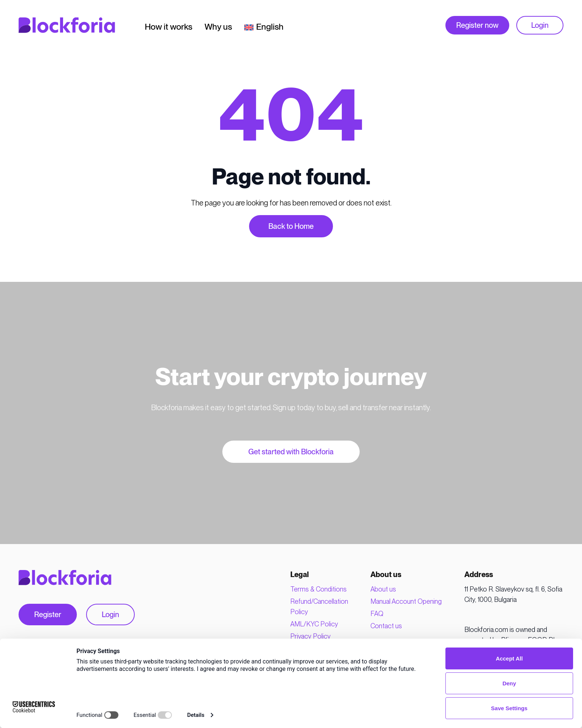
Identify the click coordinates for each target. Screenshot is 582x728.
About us (383, 589)
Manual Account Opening (406, 601)
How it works (169, 27)
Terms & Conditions (318, 589)
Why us (218, 27)
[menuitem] (264, 25)
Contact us (386, 626)
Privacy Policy (310, 636)
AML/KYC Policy (314, 624)
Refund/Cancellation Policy (319, 607)
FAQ (377, 614)
